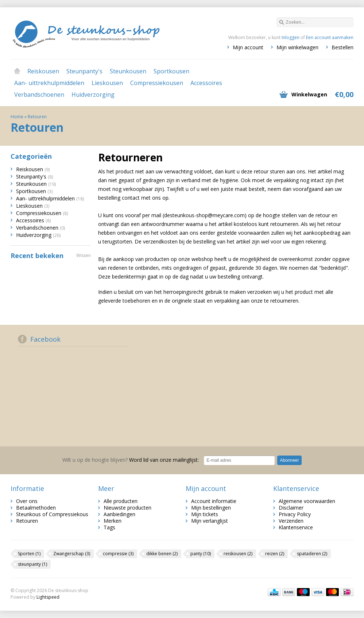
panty (201, 554)
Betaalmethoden (36, 508)
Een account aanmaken (330, 37)
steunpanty (32, 564)
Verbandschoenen (39, 95)
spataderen (312, 554)
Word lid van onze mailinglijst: (131, 460)
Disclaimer (291, 508)
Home (17, 71)
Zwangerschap (72, 554)
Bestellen (342, 47)
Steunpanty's (84, 71)
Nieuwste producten (127, 508)
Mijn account (248, 47)
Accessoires (206, 83)
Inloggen (291, 37)
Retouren (37, 117)
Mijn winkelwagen (297, 47)
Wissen (84, 255)
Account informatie (214, 501)
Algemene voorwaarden (307, 501)
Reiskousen (43, 71)
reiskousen (238, 554)
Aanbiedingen (119, 514)
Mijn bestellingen (211, 508)
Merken (113, 521)
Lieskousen (107, 83)
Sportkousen (171, 71)
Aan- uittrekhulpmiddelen (49, 83)
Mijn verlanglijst (210, 521)
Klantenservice (296, 527)
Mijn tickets (205, 514)
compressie (118, 554)
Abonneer (289, 460)
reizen (275, 554)
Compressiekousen (157, 83)
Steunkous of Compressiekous (52, 514)
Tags (109, 527)
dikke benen (162, 554)
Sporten (29, 554)
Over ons (27, 501)
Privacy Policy (295, 514)
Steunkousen (128, 71)
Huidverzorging (93, 95)
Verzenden (291, 521)
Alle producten (121, 501)
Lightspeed (48, 597)
